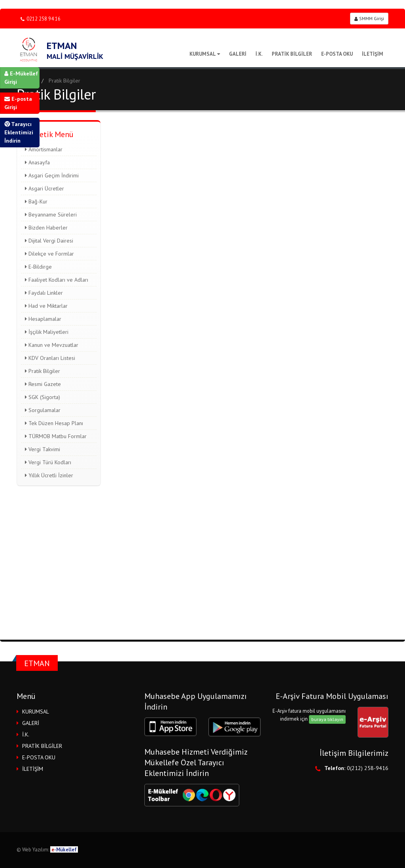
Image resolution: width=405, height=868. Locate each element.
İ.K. (259, 54)
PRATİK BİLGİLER (292, 54)
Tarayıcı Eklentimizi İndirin (19, 132)
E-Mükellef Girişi (21, 78)
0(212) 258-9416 (368, 768)
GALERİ (238, 54)
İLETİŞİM (373, 54)
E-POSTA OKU (337, 54)
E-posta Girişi (18, 103)
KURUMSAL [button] (36, 712)
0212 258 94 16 (41, 19)
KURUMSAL (205, 54)
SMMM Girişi (369, 18)
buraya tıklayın (327, 719)
